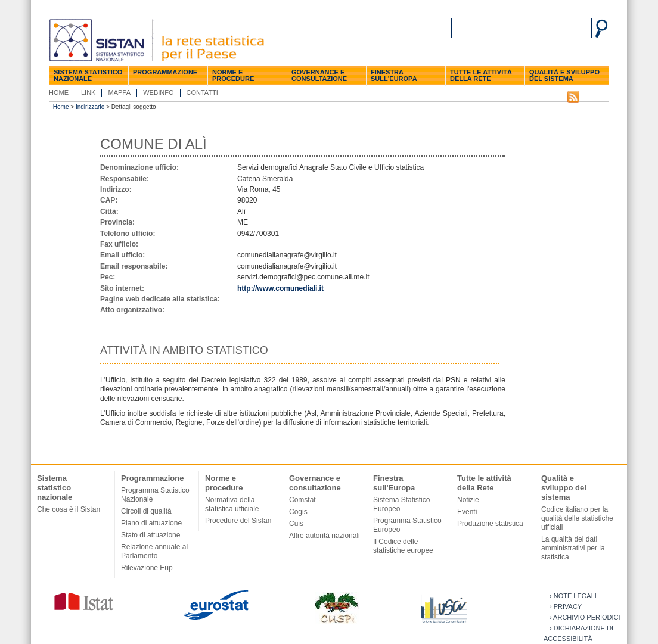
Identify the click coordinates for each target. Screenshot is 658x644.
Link (88, 92)
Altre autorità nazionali (325, 536)
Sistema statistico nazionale (88, 75)
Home (59, 92)
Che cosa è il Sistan (69, 509)
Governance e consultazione (319, 75)
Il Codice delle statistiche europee (403, 546)
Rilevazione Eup (147, 568)
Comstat (302, 500)
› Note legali (573, 596)
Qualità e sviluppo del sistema (564, 75)
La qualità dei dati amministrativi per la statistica (573, 548)
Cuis (296, 524)
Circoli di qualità (146, 511)
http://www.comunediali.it (280, 288)
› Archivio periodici (585, 617)
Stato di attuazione (150, 535)
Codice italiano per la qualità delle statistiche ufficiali (577, 518)
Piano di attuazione (151, 523)
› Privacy (566, 606)
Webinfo (158, 92)
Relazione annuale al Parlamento (154, 551)
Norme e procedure (233, 75)
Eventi (467, 512)
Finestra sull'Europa (394, 75)
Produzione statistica (490, 524)
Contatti (202, 92)
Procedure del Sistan (238, 521)
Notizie (468, 500)
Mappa (119, 92)
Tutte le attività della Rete (481, 75)
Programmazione (165, 72)
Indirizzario (90, 107)
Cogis (298, 512)
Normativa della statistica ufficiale (232, 504)
